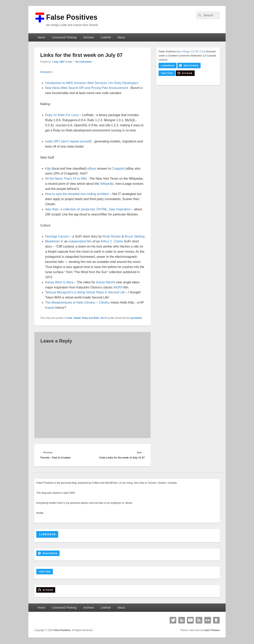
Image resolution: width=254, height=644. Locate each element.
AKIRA (118, 287)
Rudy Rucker (112, 236)
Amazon (46, 72)
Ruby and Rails (91, 318)
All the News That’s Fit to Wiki (66, 179)
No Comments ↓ (85, 62)
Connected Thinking (64, 37)
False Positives (72, 17)
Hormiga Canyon (57, 236)
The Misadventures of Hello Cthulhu (70, 303)
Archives (89, 37)
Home (41, 37)
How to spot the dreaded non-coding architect (77, 194)
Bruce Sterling (135, 236)
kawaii (77, 318)
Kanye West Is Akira (59, 282)
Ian (70, 62)
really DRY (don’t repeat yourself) (69, 141)
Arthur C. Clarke (112, 241)
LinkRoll (106, 37)
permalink (136, 318)
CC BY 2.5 (197, 51)
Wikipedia (107, 184)
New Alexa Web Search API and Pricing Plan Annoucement (87, 88)
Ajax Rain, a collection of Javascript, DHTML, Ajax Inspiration (88, 209)
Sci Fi (104, 318)
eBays (92, 169)
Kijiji (48, 169)
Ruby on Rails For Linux (62, 115)
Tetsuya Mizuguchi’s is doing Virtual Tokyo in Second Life (85, 292)
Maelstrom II (54, 241)
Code (69, 318)
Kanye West (105, 282)
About (121, 37)
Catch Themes (212, 630)
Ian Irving (183, 51)
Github (216, 620)
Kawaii (50, 308)
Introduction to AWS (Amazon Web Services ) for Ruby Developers (92, 83)
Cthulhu (105, 303)
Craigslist (118, 169)
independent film (80, 241)
